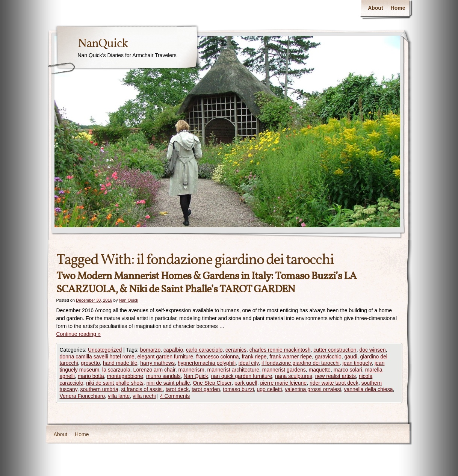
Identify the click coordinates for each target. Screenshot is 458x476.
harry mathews (157, 363)
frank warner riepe (291, 357)
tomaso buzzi (238, 389)
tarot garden (206, 389)
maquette (320, 370)
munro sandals (163, 376)
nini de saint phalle (168, 383)
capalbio (173, 350)
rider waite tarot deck (334, 383)
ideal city (249, 363)
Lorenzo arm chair (154, 370)
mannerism (191, 370)
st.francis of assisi (142, 389)
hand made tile (120, 363)
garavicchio (328, 357)
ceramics (236, 350)
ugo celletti (270, 389)
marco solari (348, 370)
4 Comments (175, 396)
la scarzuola (116, 370)
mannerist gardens (284, 370)
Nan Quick (128, 300)
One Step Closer (212, 383)
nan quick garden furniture (242, 376)
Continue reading (79, 334)
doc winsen (372, 350)
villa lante (119, 396)
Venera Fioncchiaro (82, 396)
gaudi (351, 357)
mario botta (91, 376)
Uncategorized (105, 350)
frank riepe (254, 357)
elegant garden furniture (166, 357)
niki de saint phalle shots (115, 383)
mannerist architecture (233, 370)
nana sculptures (294, 376)
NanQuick (103, 44)
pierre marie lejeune (283, 383)
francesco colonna (218, 357)
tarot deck (177, 389)
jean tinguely (357, 363)
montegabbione (125, 376)
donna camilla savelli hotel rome (97, 357)
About (375, 8)
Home (398, 8)
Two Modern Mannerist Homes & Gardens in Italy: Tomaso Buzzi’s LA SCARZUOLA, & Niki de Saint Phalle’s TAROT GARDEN (206, 283)
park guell (246, 383)
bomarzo (150, 350)
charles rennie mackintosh (280, 350)
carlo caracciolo (204, 350)
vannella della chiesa (368, 389)
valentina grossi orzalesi (313, 389)
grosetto (90, 363)
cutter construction (335, 350)
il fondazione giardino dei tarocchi (301, 363)
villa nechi (144, 396)
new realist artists (336, 376)
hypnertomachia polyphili (207, 363)
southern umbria (99, 389)
